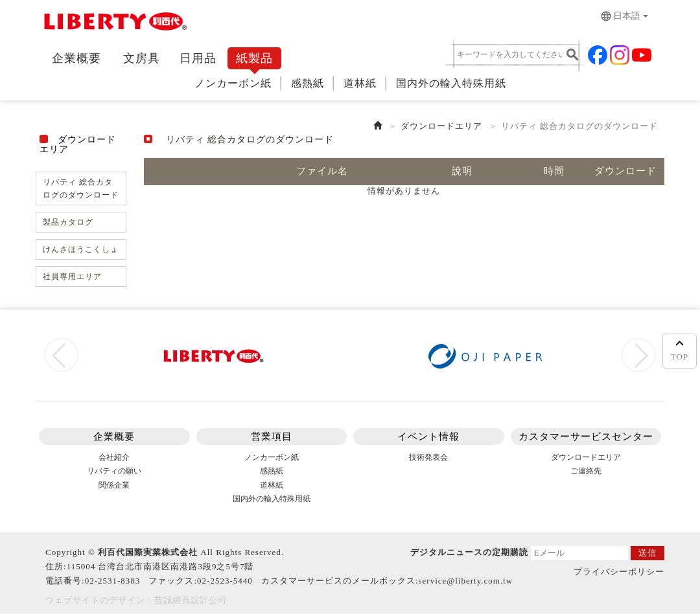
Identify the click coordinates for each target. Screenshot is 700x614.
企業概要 (76, 58)
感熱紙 (308, 83)
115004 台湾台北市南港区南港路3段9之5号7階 (160, 566)
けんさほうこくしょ (81, 249)
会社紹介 (114, 457)
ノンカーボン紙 (233, 83)
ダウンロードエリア (441, 126)
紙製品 (254, 58)
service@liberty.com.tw (465, 581)
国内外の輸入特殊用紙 (451, 83)
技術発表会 (428, 457)
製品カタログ (68, 222)
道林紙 (360, 83)
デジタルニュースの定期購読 (469, 552)
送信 (647, 553)
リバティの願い (114, 471)
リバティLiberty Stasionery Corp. (113, 24)
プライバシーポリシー (619, 572)
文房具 (142, 58)
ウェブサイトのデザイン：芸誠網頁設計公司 (136, 600)
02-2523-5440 (225, 581)
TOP (680, 348)
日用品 (198, 58)
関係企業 (114, 485)
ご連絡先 (586, 471)
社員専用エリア (72, 277)
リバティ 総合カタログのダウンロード (81, 188)
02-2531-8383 (113, 581)
